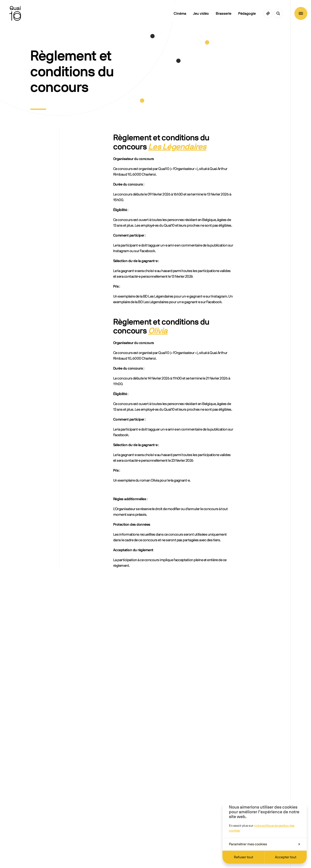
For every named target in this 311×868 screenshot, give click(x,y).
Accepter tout (286, 857)
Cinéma (180, 14)
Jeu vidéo (201, 14)
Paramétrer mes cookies (264, 844)
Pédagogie (247, 14)
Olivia (158, 331)
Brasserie (224, 14)
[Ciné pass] (268, 13)
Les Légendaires (177, 147)
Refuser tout (244, 857)
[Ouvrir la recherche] (278, 13)
